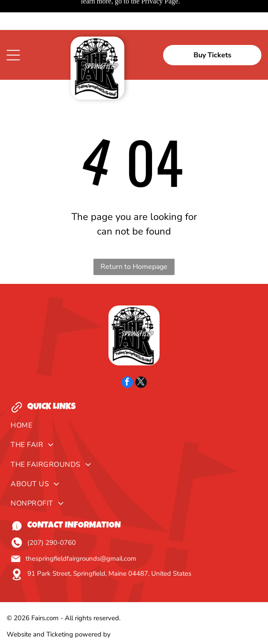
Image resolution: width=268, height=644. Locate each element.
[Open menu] (13, 25)
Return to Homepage (134, 237)
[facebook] (127, 353)
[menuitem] (134, 398)
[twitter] (141, 353)
